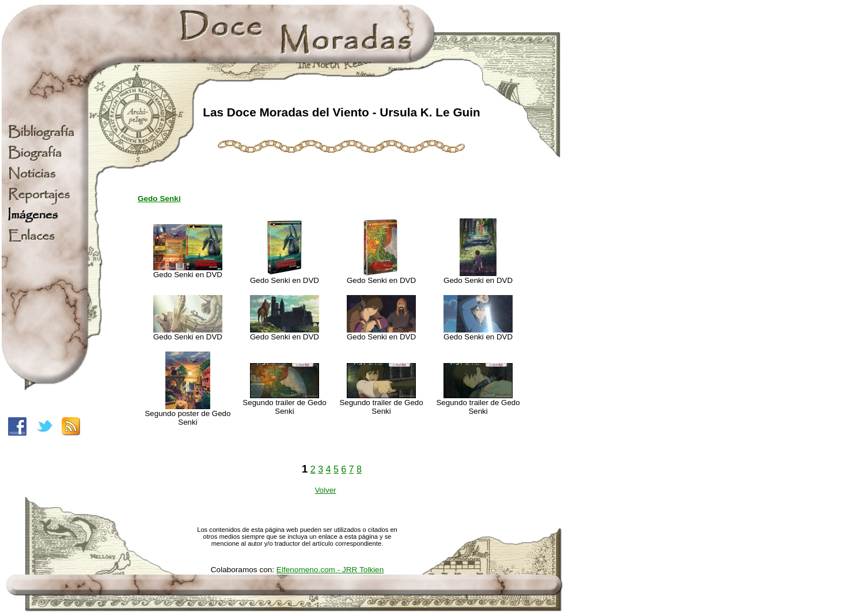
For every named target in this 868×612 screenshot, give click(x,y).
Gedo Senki (159, 199)
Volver (325, 490)
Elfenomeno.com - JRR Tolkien (330, 570)
